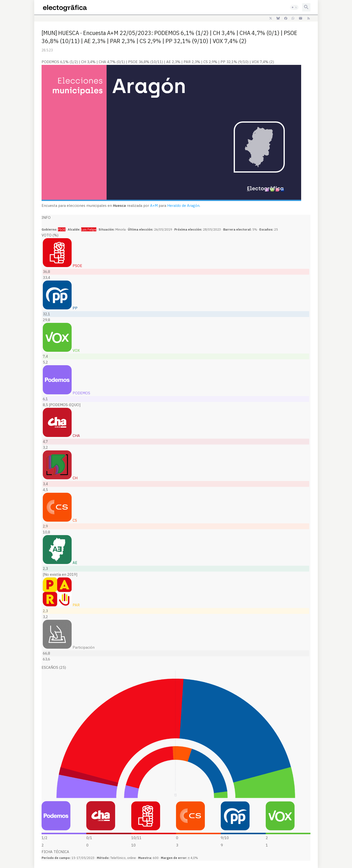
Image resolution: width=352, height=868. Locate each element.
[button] (294, 7)
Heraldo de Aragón (183, 205)
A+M (154, 205)
